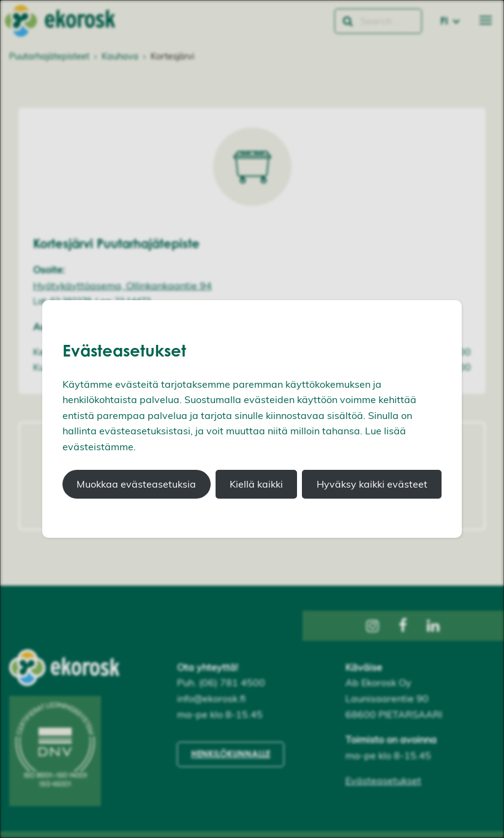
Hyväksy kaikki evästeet (372, 484)
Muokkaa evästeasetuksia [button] (136, 484)
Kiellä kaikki (256, 484)
